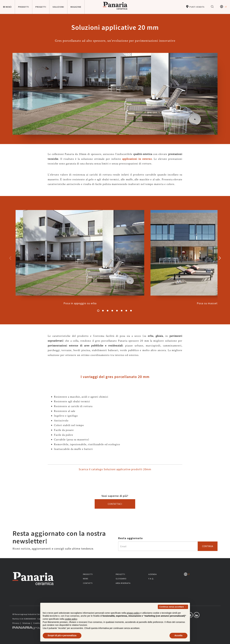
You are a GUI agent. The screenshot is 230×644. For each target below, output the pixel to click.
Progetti (120, 574)
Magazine (76, 7)
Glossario (121, 579)
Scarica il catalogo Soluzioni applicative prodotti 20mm (115, 469)
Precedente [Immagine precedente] (10, 258)
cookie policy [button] (71, 619)
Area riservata (123, 583)
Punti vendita (195, 7)
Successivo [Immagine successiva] (220, 258)
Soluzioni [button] (58, 7)
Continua (208, 546)
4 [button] (112, 311)
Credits (37, 623)
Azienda (153, 574)
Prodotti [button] (24, 7)
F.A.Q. (151, 579)
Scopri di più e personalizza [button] (62, 635)
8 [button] (131, 311)
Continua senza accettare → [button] (173, 607)
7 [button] (126, 311)
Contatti (88, 583)
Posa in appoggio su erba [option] (80, 258)
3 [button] (108, 311)
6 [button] (122, 311)
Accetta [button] (178, 635)
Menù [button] (7, 7)
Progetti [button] (41, 7)
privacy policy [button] (133, 613)
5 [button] (117, 311)
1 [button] (98, 311)
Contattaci (115, 504)
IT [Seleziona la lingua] (223, 7)
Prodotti (88, 574)
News (86, 579)
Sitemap (26, 623)
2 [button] (103, 311)
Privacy (16, 623)
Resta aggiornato (130, 538)
